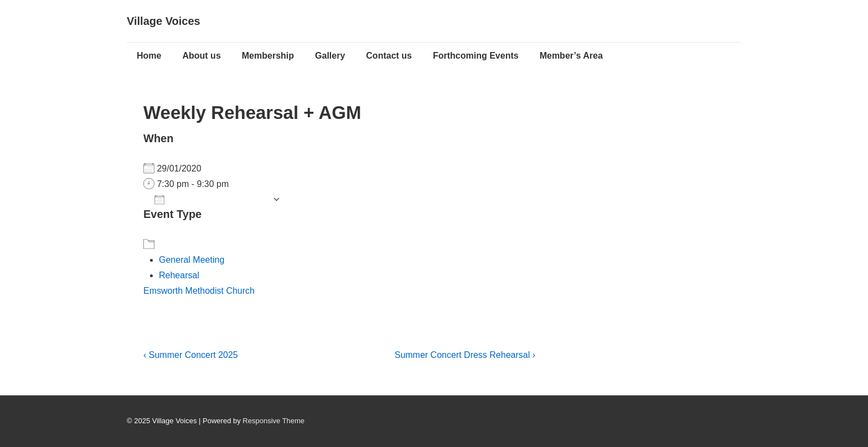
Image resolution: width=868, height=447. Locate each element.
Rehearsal (179, 275)
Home (149, 56)
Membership (268, 56)
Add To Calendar (211, 199)
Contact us (389, 56)
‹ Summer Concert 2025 (191, 355)
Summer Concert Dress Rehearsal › (465, 355)
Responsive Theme (273, 421)
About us (201, 56)
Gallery (330, 56)
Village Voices (164, 21)
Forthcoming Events (476, 56)
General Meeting (192, 260)
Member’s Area (571, 56)
